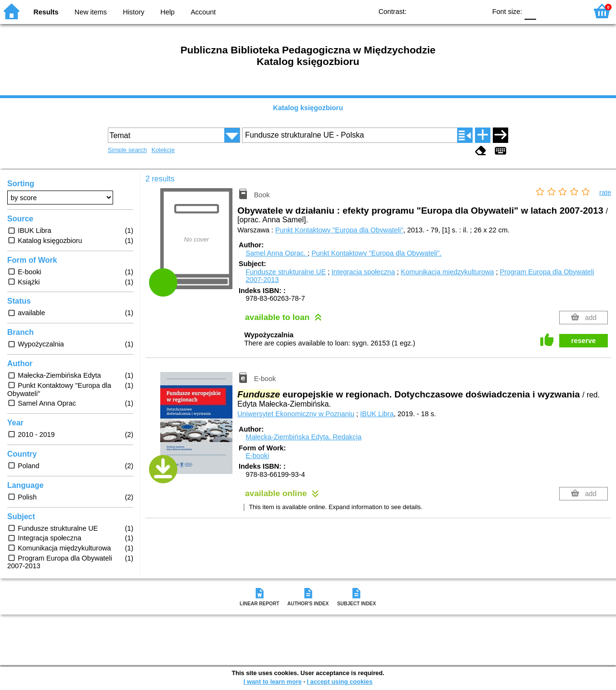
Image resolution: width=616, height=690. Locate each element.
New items (91, 12)
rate (605, 192)
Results (46, 12)
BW (437, 11)
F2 (569, 11)
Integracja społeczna (363, 272)
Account (203, 12)
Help (167, 12)
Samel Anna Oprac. (276, 253)
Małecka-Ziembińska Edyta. (303, 437)
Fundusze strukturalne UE (285, 272)
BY (476, 11)
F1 (547, 11)
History (134, 12)
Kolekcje (163, 150)
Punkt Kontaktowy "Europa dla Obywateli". (376, 253)
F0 (530, 11)
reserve (584, 341)
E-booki (257, 456)
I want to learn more (273, 682)
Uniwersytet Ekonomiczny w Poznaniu (296, 414)
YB (456, 11)
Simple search (127, 150)
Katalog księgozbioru (308, 108)
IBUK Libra (377, 414)
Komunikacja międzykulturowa (448, 272)
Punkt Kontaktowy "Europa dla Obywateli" (339, 230)
